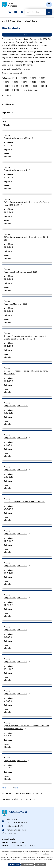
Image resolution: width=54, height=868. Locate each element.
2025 (7, 90)
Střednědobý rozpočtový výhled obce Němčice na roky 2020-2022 (27, 204)
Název (6, 96)
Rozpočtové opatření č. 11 (17, 170)
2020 (7, 86)
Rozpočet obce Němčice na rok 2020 (23, 272)
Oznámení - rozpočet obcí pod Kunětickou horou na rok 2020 (26, 372)
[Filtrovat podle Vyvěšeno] (27, 108)
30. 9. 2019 (9, 509)
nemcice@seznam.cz (16, 830)
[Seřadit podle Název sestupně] (11, 96)
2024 (44, 86)
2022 (26, 86)
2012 (25, 78)
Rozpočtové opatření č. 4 (17, 630)
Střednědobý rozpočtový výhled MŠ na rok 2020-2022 (26, 238)
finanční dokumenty (33, 90)
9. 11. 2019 (8, 445)
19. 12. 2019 (9, 212)
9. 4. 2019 (8, 701)
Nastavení (40, 864)
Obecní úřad (16, 21)
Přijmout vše (14, 864)
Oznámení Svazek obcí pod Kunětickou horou (26, 502)
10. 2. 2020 (9, 145)
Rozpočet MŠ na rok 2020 (18, 304)
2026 (17, 90)
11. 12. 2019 (8, 413)
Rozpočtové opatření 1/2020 (19, 138)
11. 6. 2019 (8, 637)
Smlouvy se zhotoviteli (12, 73)
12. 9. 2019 (8, 541)
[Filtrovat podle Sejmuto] (27, 116)
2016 (16, 82)
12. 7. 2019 (8, 605)
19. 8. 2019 (8, 573)
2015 (7, 82)
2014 (43, 78)
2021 (16, 86)
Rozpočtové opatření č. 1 (17, 761)
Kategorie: (6, 78)
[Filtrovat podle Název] (27, 100)
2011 (16, 78)
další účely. (47, 854)
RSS (37, 35)
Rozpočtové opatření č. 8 (17, 470)
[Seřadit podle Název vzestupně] (11, 95)
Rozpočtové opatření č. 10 (18, 406)
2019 (43, 82)
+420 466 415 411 (15, 826)
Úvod (4, 21)
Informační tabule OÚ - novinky (16, 69)
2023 (35, 86)
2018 (34, 82)
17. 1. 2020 (8, 177)
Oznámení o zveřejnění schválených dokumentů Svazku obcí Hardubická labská (25, 337)
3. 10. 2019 (8, 477)
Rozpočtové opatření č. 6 (17, 566)
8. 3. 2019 (8, 768)
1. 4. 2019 (8, 736)
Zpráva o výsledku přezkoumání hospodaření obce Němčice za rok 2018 (26, 727)
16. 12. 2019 (9, 381)
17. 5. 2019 (8, 669)
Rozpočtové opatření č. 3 (17, 662)
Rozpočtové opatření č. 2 (17, 694)
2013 (34, 78)
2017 (25, 82)
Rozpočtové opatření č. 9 (17, 438)
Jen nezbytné (28, 864)
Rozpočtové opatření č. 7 (17, 534)
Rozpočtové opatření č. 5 (17, 598)
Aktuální (8, 157)
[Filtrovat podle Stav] (27, 125)
